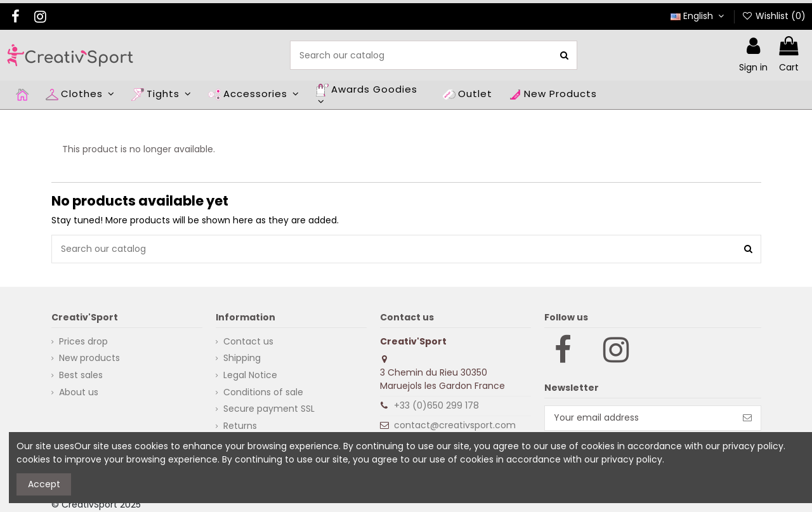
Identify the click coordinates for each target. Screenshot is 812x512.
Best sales (81, 375)
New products (89, 358)
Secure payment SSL (269, 409)
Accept (44, 484)
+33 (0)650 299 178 (436, 405)
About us (79, 392)
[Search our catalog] (564, 55)
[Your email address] (640, 418)
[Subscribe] (747, 418)
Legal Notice (250, 375)
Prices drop (83, 341)
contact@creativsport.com (455, 425)
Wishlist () (774, 16)
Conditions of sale (263, 392)
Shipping (242, 358)
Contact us (248, 341)
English (699, 16)
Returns (240, 426)
